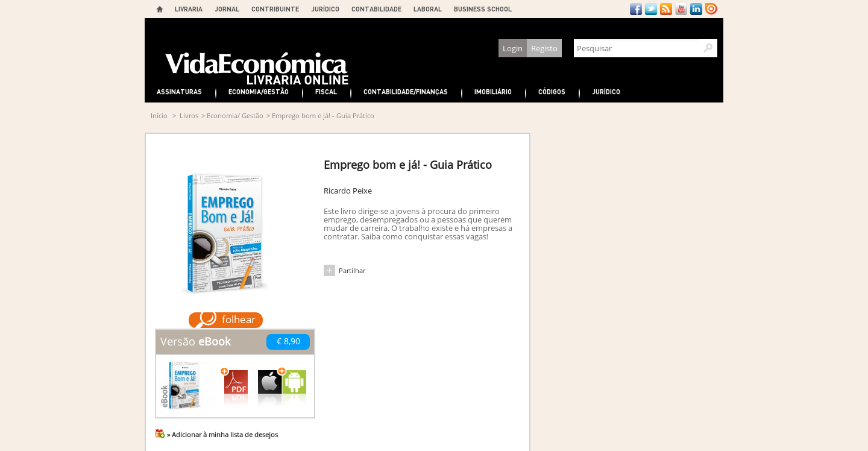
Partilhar (352, 270)
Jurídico (606, 91)
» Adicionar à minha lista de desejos (222, 434)
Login (513, 48)
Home (160, 9)
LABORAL (428, 9)
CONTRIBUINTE (275, 9)
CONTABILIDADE (376, 9)
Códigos (552, 91)
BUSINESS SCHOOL (483, 9)
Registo (544, 48)
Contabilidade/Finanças (406, 91)
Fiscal (326, 91)
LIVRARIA (189, 9)
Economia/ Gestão (235, 115)
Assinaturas (179, 91)
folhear (239, 319)
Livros (189, 115)
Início (159, 115)
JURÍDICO (325, 9)
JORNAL (227, 9)
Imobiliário (493, 91)
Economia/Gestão (259, 91)
